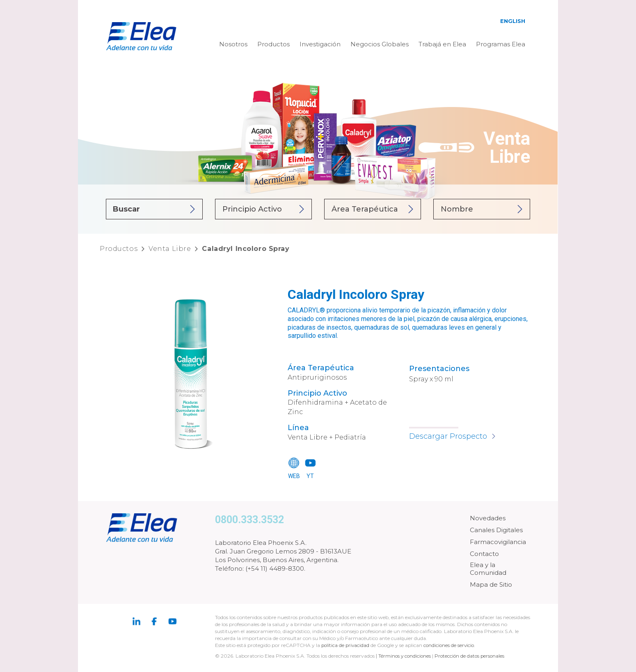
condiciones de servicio (451, 645)
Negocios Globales (380, 44)
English (513, 21)
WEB (294, 476)
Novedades (488, 518)
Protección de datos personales (472, 656)
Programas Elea (501, 44)
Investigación (320, 44)
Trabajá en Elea (442, 44)
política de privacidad (347, 645)
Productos (273, 44)
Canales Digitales (496, 530)
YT (310, 476)
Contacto (484, 554)
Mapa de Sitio (491, 584)
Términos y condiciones (405, 656)
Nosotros (233, 44)
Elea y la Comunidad (488, 569)
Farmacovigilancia (498, 542)
